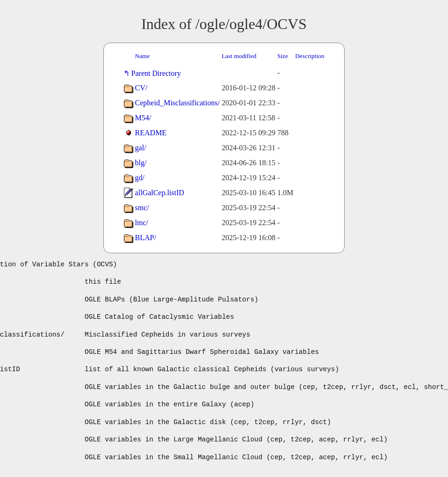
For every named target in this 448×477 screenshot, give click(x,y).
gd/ (140, 178)
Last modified (239, 56)
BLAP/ (146, 238)
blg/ (141, 163)
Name (143, 56)
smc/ (142, 208)
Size (283, 56)
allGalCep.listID (160, 193)
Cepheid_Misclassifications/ (177, 103)
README (151, 133)
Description (310, 56)
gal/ (141, 148)
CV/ (141, 88)
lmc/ (142, 223)
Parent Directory (158, 73)
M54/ (143, 118)
